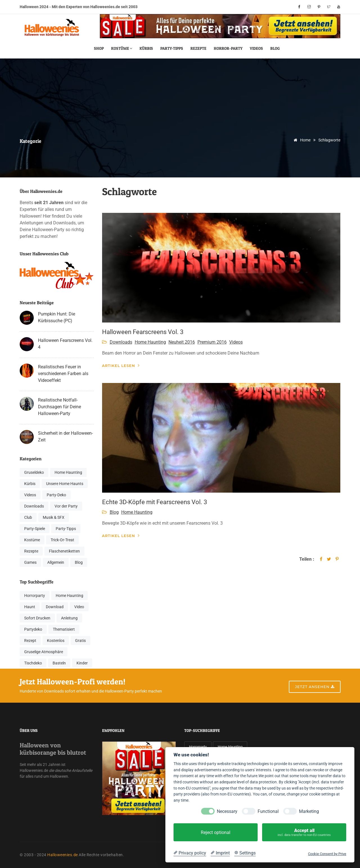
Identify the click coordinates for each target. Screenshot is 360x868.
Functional (268, 811)
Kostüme (122, 48)
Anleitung (69, 618)
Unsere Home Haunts (65, 484)
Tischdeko (33, 663)
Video (79, 607)
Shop (99, 48)
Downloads (34, 506)
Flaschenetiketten (64, 551)
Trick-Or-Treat (62, 540)
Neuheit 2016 (182, 342)
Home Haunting (68, 472)
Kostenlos (56, 641)
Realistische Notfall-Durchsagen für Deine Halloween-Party (59, 407)
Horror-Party (228, 48)
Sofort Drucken (37, 618)
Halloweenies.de (63, 855)
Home (301, 140)
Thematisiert (64, 629)
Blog (275, 48)
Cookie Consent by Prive (327, 854)
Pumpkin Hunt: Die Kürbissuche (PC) (57, 317)
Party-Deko (56, 495)
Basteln (59, 663)
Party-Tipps (172, 48)
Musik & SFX (54, 517)
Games (30, 562)
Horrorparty (35, 596)
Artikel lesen (121, 365)
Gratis (80, 641)
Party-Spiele (35, 529)
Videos (256, 48)
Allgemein (56, 562)
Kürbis (146, 48)
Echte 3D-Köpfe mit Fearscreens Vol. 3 (155, 502)
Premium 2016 (212, 342)
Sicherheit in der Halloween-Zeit (65, 437)
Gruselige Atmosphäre (44, 652)
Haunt (30, 607)
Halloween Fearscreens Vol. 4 (65, 344)
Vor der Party (66, 506)
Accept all (304, 832)
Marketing (309, 811)
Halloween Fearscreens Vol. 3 (143, 332)
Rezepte (198, 48)
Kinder (82, 663)
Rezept (30, 641)
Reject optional (216, 832)
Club (28, 517)
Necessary (227, 811)
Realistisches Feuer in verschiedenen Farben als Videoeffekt (63, 374)
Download (55, 607)
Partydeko (33, 629)
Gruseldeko (34, 472)
